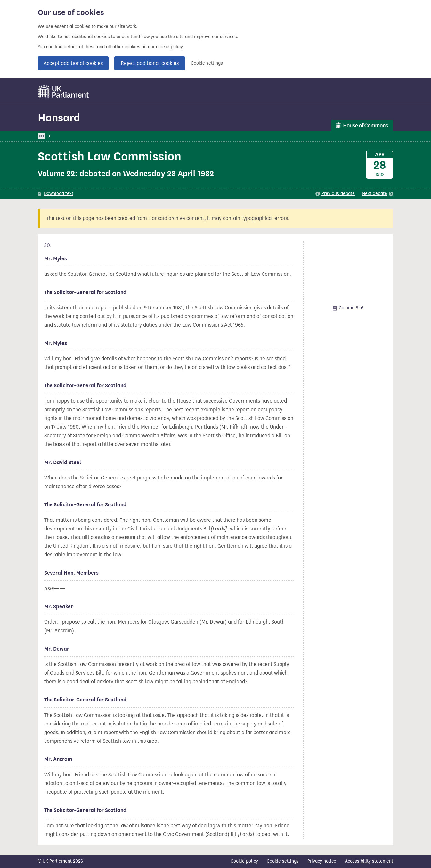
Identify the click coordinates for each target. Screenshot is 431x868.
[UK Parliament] (64, 91)
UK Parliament (52, 136)
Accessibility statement (369, 861)
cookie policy (169, 47)
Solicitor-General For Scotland (210, 136)
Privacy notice (322, 861)
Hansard (59, 118)
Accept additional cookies (73, 63)
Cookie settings (207, 63)
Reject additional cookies (150, 63)
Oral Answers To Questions (144, 136)
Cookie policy (244, 861)
